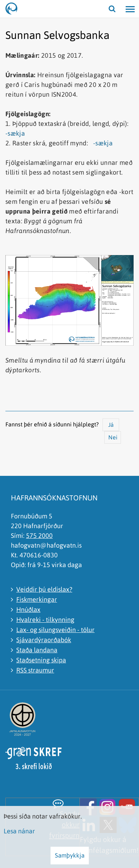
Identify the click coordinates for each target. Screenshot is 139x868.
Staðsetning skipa (41, 660)
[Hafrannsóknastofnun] (14, 9)
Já (111, 425)
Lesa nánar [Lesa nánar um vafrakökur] (19, 831)
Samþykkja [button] (70, 855)
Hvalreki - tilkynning (45, 620)
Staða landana (37, 650)
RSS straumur (35, 670)
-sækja (15, 133)
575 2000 (39, 536)
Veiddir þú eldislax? (44, 589)
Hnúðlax (28, 610)
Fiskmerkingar (37, 599)
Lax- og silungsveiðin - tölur (55, 630)
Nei (113, 437)
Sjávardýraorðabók (44, 640)
